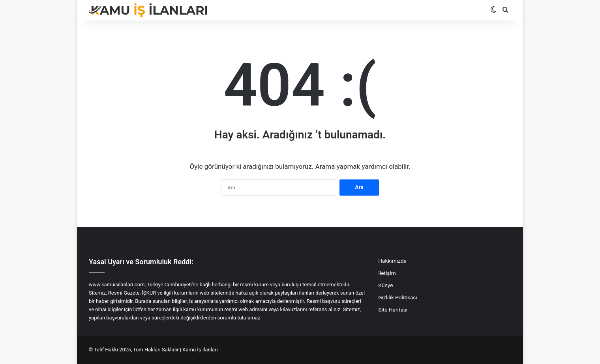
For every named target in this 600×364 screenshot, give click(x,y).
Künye (385, 285)
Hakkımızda (392, 261)
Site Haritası (393, 310)
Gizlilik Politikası (397, 297)
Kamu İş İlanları (200, 350)
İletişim (387, 273)
